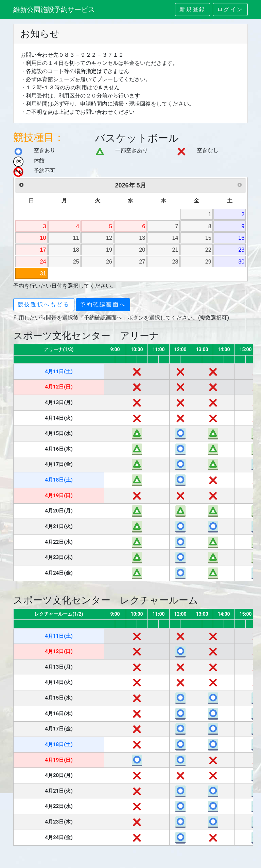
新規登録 (193, 9)
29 (208, 261)
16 (241, 238)
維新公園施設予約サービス (54, 10)
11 (76, 238)
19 (109, 250)
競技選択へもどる (44, 304)
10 (43, 238)
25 (76, 261)
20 (142, 250)
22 (208, 250)
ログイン (230, 9)
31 (43, 273)
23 (241, 250)
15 (208, 238)
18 (76, 250)
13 (142, 238)
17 (43, 250)
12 (109, 238)
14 (175, 238)
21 (175, 250)
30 (241, 261)
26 (109, 261)
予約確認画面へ (103, 304)
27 (142, 261)
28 (175, 261)
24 (43, 261)
